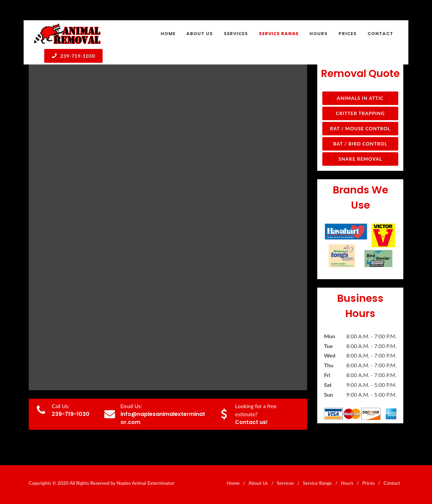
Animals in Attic (360, 98)
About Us (258, 483)
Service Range (317, 483)
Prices (368, 483)
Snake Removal (360, 159)
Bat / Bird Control (360, 144)
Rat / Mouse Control (360, 128)
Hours (347, 483)
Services (285, 483)
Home (233, 483)
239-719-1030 (73, 56)
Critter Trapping (360, 113)
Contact (392, 483)
